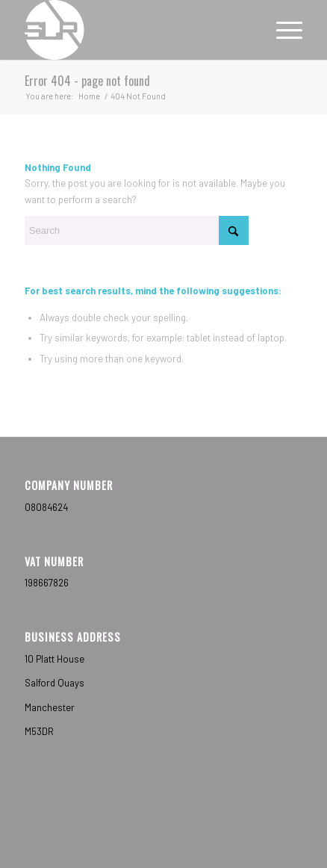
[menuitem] (282, 30)
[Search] (137, 230)
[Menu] (282, 30)
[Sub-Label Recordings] (136, 30)
